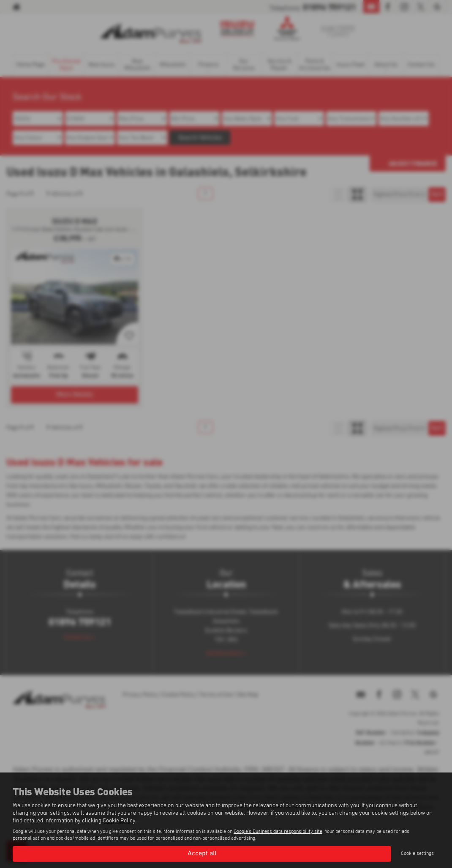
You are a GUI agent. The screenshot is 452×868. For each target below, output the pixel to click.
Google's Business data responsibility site (278, 832)
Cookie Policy (119, 821)
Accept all (202, 854)
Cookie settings (417, 854)
